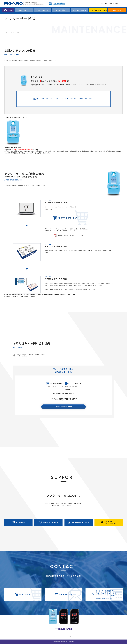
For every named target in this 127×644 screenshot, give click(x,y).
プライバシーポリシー (56, 636)
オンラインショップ (42, 10)
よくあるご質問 (61, 10)
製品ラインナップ (24, 10)
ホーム (6, 32)
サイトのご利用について (70, 636)
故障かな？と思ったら (79, 10)
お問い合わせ (117, 10)
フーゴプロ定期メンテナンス (98, 10)
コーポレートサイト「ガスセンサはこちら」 (111, 4)
